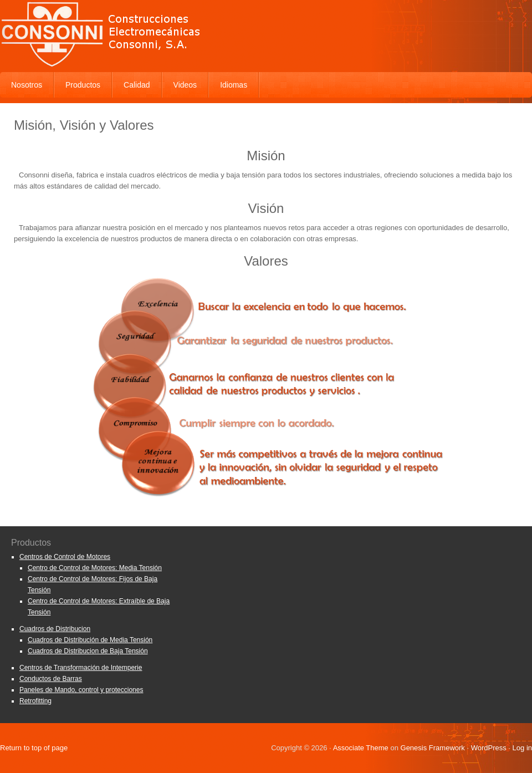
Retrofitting (35, 701)
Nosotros (27, 85)
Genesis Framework (433, 748)
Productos (83, 85)
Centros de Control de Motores (65, 557)
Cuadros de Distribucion (55, 629)
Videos (185, 85)
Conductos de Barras (51, 679)
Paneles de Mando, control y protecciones (81, 690)
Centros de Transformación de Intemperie (81, 668)
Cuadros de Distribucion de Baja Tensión (88, 651)
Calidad (137, 85)
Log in (522, 748)
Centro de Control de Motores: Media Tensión (95, 568)
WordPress (489, 748)
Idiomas (234, 85)
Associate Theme (361, 748)
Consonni (266, 33)
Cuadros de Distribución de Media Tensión (90, 640)
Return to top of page (34, 748)
